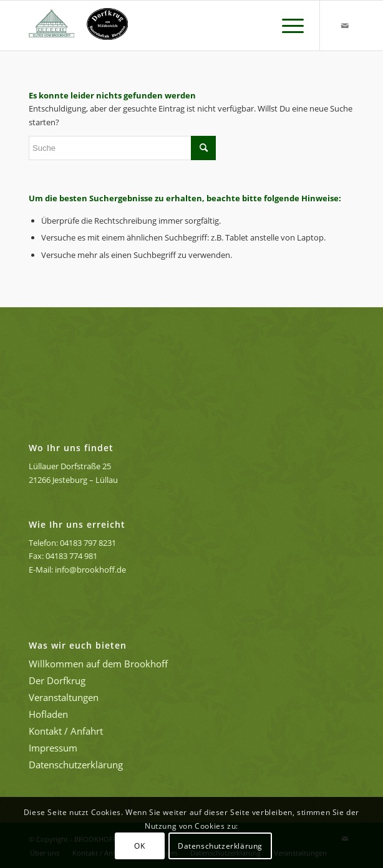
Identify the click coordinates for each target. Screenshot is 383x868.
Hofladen (48, 714)
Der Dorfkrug (57, 680)
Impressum (53, 748)
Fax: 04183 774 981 (63, 556)
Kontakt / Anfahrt (66, 731)
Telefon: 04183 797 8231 (72, 543)
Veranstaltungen (64, 697)
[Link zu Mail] (345, 26)
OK (139, 846)
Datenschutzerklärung (76, 765)
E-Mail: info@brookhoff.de (77, 570)
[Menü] (287, 26)
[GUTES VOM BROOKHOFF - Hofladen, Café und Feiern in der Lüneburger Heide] (159, 26)
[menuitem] (287, 26)
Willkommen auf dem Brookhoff (98, 664)
